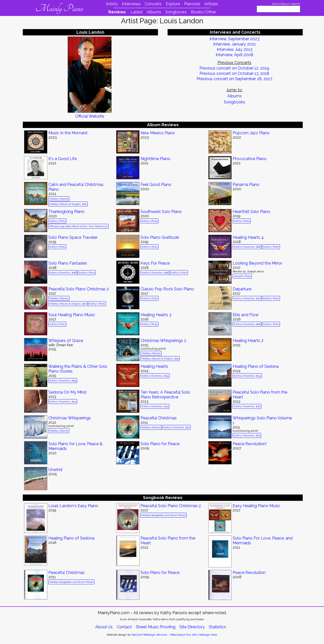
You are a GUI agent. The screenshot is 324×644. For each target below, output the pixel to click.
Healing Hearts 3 (156, 315)
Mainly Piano (59, 8)
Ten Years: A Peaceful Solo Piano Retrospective (165, 395)
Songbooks (176, 12)
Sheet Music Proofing (156, 627)
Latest (137, 12)
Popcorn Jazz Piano (251, 133)
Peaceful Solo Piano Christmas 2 (79, 289)
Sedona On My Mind (67, 392)
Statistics (217, 627)
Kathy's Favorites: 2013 (63, 402)
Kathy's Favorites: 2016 (247, 324)
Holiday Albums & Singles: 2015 (160, 359)
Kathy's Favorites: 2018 (247, 247)
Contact (124, 627)
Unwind (55, 470)
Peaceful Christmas (159, 418)
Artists (112, 4)
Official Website (90, 116)
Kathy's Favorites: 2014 (155, 376)
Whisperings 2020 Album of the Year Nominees (78, 226)
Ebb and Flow (246, 315)
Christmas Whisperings (70, 418)
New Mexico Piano (158, 133)
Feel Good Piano (156, 185)
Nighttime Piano (155, 159)
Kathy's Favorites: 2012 (247, 406)
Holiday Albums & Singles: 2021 (68, 204)
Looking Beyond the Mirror (257, 263)
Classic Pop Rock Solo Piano (167, 289)
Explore (173, 4)
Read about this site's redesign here (194, 635)
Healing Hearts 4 (248, 237)
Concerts (153, 4)
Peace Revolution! (250, 444)
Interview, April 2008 (235, 55)
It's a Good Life (63, 159)
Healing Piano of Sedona (256, 366)
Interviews (131, 4)
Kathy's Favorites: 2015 (63, 381)
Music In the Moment (68, 133)
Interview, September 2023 (235, 39)
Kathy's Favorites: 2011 (176, 427)
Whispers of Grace (66, 341)
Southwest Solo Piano (161, 212)
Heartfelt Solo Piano (251, 212)
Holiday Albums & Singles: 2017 (68, 304)
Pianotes (192, 4)
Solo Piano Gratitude (160, 237)
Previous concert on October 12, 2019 (234, 68)
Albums (154, 12)
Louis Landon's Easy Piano (73, 506)
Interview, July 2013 (235, 49)
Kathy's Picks (57, 221)
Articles (211, 4)
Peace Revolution (249, 573)
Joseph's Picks (242, 276)
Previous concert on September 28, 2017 (235, 79)
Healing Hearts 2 (248, 341)
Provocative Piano (250, 159)
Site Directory (192, 627)
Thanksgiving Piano (66, 212)
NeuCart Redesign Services (149, 635)
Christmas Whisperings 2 (163, 341)
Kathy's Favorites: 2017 (247, 298)
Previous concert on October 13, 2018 (234, 73)
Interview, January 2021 (235, 44)
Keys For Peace (155, 263)
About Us (104, 627)
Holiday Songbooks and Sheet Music (164, 515)
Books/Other (203, 12)
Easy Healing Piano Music (256, 506)
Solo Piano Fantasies (68, 263)
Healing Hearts (154, 366)
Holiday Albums (59, 199)
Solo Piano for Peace (160, 444)
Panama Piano (246, 185)
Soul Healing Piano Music (72, 315)
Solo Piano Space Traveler (73, 237)
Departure (242, 289)
